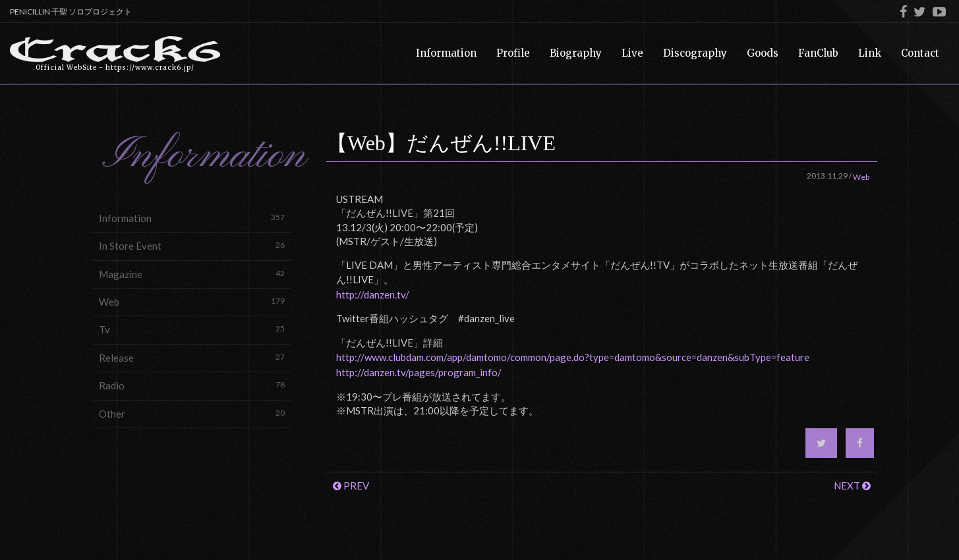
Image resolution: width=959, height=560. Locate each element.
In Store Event (192, 245)
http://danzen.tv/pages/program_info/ (419, 372)
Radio (192, 385)
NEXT (852, 486)
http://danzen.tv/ (373, 294)
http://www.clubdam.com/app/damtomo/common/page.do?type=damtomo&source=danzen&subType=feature (573, 357)
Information (192, 218)
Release (192, 357)
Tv (192, 329)
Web (192, 301)
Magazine (192, 274)
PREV (351, 486)
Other (192, 413)
